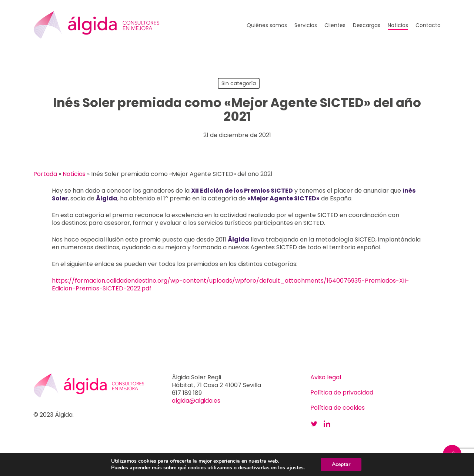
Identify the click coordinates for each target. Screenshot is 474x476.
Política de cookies (338, 408)
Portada (45, 174)
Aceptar (341, 464)
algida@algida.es (196, 401)
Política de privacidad (342, 392)
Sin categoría (239, 83)
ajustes (295, 468)
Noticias (74, 174)
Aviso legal (326, 377)
